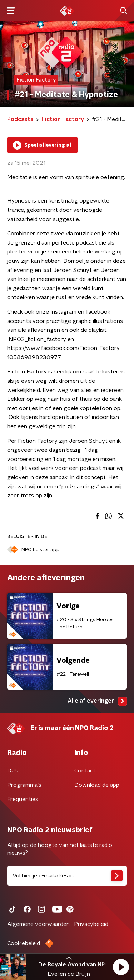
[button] (121, 967)
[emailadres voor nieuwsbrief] (67, 876)
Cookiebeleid (24, 943)
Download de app (97, 785)
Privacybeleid (91, 924)
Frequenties (23, 799)
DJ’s (13, 771)
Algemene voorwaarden (38, 924)
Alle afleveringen (97, 701)
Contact (85, 771)
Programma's (24, 785)
